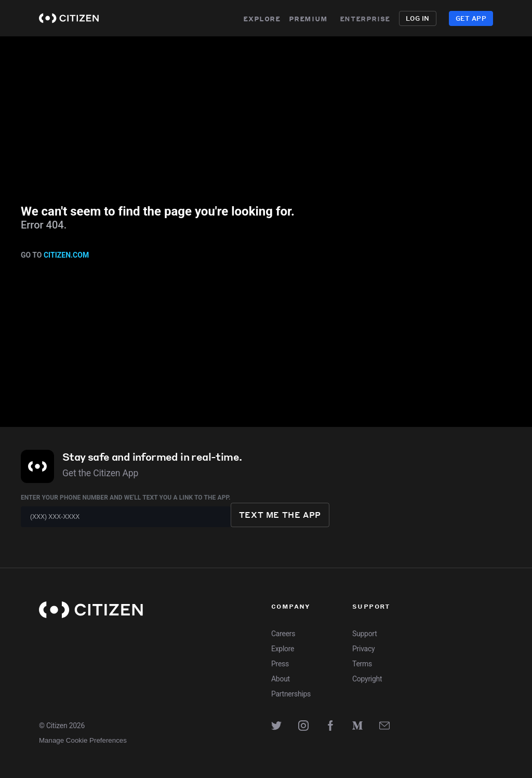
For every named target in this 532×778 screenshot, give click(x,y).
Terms (362, 664)
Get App (471, 18)
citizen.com (66, 255)
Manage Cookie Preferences (83, 740)
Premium (308, 18)
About (281, 679)
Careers (283, 634)
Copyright (367, 679)
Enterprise (370, 18)
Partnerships (291, 694)
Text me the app (280, 515)
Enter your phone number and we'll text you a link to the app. (126, 498)
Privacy (363, 649)
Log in (418, 18)
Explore (262, 18)
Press (280, 664)
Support (364, 634)
